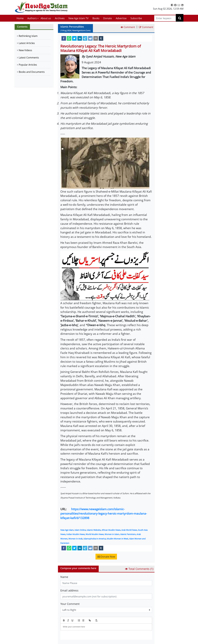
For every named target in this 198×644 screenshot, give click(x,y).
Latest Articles (27, 43)
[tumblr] (101, 38)
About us (46, 18)
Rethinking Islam (28, 36)
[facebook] (64, 38)
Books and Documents (32, 72)
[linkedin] (80, 38)
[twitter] (74, 38)
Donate (108, 18)
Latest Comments (29, 58)
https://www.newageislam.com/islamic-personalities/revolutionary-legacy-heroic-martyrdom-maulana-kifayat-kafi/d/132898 (104, 513)
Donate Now (106, 557)
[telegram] (85, 38)
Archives (60, 18)
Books (96, 18)
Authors (32, 18)
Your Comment (70, 604)
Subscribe (136, 18)
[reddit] (90, 38)
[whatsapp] (69, 38)
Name (64, 577)
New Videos (25, 50)
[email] (96, 38)
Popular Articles (28, 65)
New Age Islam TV (78, 18)
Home (20, 18)
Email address (69, 590)
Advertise (121, 18)
